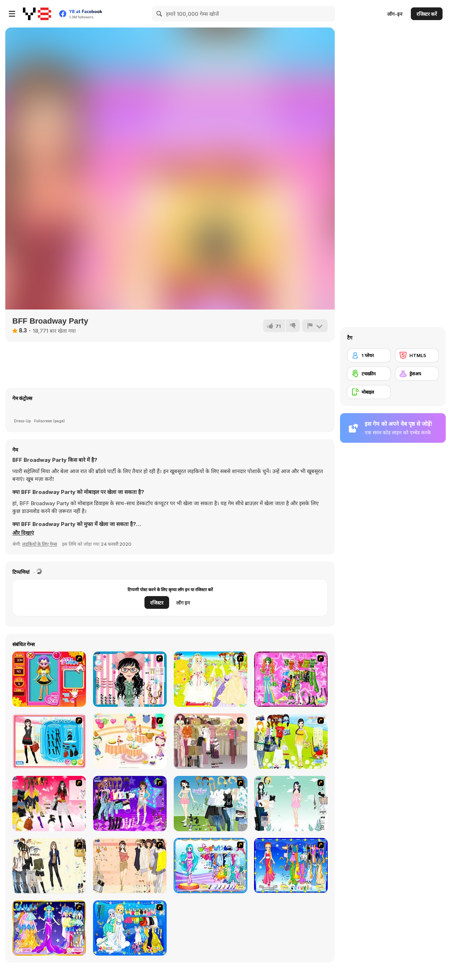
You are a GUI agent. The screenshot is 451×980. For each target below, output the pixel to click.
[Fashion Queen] (49, 741)
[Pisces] (211, 866)
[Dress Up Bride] (211, 679)
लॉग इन (183, 603)
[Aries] (49, 928)
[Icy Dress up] (291, 804)
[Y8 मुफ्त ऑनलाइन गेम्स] (37, 14)
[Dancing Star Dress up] (130, 804)
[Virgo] (291, 866)
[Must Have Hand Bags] (291, 741)
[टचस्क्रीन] (369, 374)
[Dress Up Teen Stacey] (49, 804)
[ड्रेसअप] (417, 374)
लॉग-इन (395, 14)
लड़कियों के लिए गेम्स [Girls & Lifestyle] (40, 544)
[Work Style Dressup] (49, 866)
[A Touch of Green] (291, 679)
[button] (23, 533)
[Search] (160, 14)
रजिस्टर (157, 603)
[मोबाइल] (369, 392)
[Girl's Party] (130, 741)
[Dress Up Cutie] (130, 679)
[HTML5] (417, 355)
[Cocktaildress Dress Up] (130, 866)
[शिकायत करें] (315, 326)
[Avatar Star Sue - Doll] (49, 679)
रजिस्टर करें (427, 14)
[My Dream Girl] (211, 804)
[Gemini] (130, 928)
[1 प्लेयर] (369, 355)
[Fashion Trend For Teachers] (211, 741)
